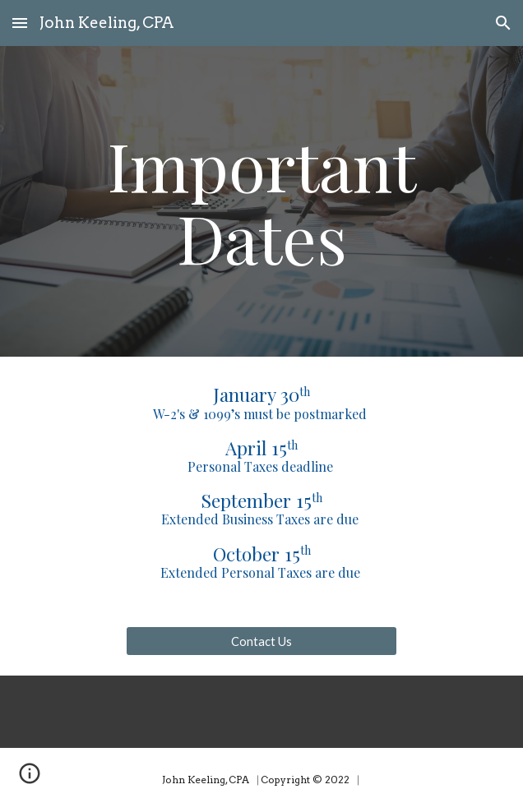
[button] (20, 23)
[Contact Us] (261, 641)
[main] (261, 201)
